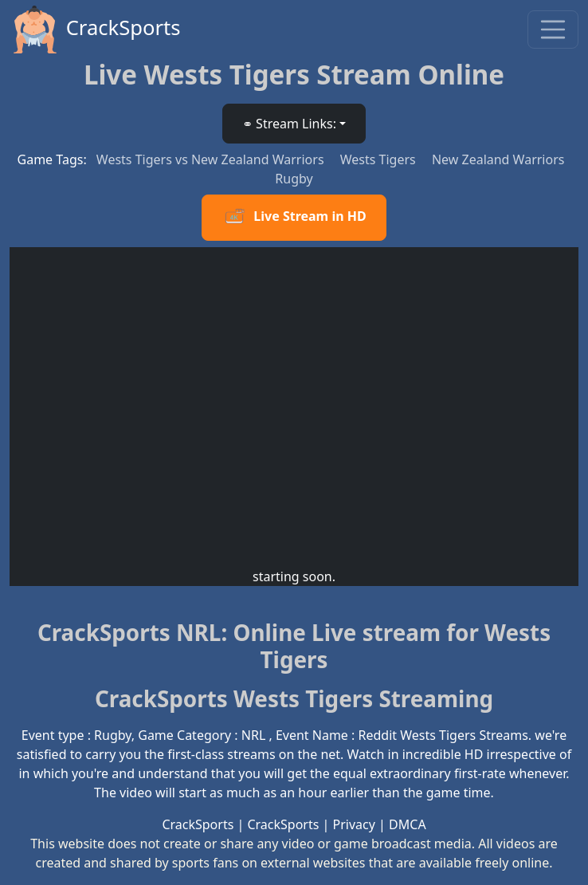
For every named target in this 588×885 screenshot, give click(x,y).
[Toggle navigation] (553, 29)
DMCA (408, 824)
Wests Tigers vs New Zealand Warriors (212, 159)
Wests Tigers (380, 159)
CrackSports (95, 29)
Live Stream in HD (294, 218)
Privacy (354, 824)
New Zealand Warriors (498, 159)
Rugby (294, 179)
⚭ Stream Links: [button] (289, 124)
